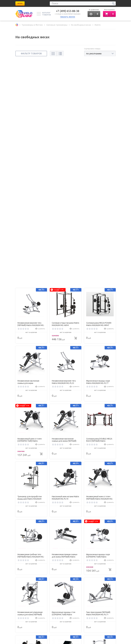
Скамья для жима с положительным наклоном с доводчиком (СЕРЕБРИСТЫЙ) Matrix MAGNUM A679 (31, 447)
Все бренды (71, 574)
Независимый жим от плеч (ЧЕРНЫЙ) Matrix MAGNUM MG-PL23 (100, 274)
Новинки (19, 578)
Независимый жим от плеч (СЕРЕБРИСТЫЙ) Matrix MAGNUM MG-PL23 (30, 216)
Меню (20, 3)
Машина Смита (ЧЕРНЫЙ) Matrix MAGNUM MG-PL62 (97, 447)
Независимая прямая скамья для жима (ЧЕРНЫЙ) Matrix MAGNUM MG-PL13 (65, 331)
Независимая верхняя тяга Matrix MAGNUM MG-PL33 (64, 158)
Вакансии (44, 578)
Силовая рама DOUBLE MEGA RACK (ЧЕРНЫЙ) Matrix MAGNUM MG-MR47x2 (99, 216)
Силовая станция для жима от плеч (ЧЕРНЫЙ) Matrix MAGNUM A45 (65, 505)
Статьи (18, 574)
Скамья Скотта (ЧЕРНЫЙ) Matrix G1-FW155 (63, 447)
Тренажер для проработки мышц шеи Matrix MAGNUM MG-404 (30, 274)
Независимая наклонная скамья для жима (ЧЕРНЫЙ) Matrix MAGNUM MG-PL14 (64, 216)
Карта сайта (71, 578)
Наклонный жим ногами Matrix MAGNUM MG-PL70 (65, 273)
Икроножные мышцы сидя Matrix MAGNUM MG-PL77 (98, 158)
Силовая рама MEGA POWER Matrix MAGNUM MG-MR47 (99, 100)
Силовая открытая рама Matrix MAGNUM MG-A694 (65, 100)
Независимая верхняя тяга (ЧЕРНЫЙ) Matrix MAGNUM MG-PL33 (31, 100)
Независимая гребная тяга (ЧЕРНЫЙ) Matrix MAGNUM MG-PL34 (31, 331)
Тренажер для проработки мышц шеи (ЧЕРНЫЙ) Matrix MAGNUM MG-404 (98, 505)
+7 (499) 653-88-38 (68, 11)
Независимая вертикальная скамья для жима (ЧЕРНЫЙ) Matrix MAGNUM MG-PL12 (30, 505)
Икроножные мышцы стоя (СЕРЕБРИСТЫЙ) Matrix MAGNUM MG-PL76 (64, 389)
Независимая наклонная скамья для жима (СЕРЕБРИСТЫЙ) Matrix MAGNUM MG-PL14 (28, 158)
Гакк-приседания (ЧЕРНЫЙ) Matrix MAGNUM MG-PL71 (98, 389)
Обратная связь (98, 605)
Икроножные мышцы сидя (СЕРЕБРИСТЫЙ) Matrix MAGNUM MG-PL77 (98, 331)
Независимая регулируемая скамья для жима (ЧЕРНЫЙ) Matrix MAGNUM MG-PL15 (30, 389)
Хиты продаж (46, 574)
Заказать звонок (68, 17)
